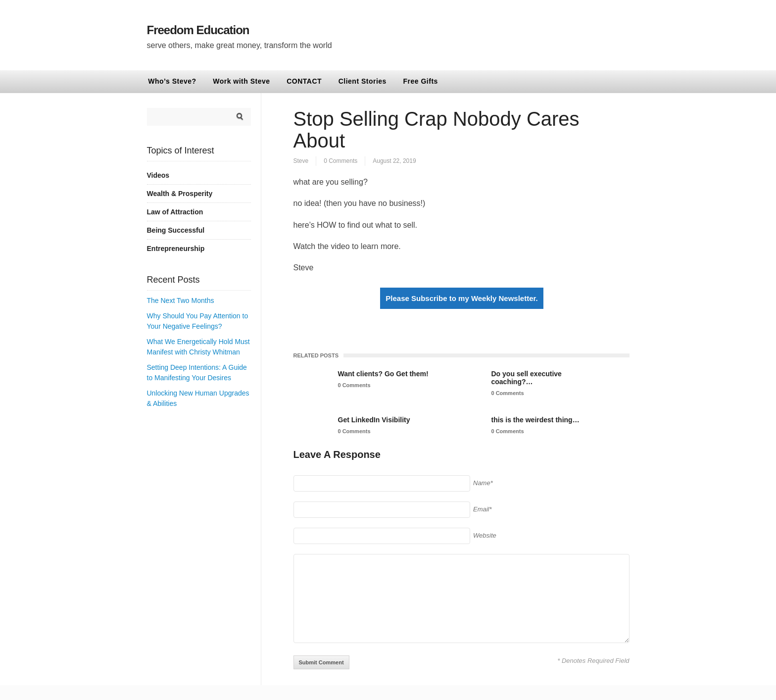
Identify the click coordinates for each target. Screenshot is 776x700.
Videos (158, 175)
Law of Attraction (175, 212)
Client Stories (363, 81)
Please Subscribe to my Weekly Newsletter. (461, 298)
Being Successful (176, 230)
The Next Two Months (181, 300)
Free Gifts (421, 81)
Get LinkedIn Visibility (374, 420)
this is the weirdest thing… (535, 420)
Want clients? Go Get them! (383, 374)
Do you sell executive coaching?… (527, 378)
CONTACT (304, 81)
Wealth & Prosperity (180, 194)
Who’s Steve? (172, 81)
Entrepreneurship (176, 249)
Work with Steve (241, 81)
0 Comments (340, 161)
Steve (301, 161)
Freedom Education (198, 30)
